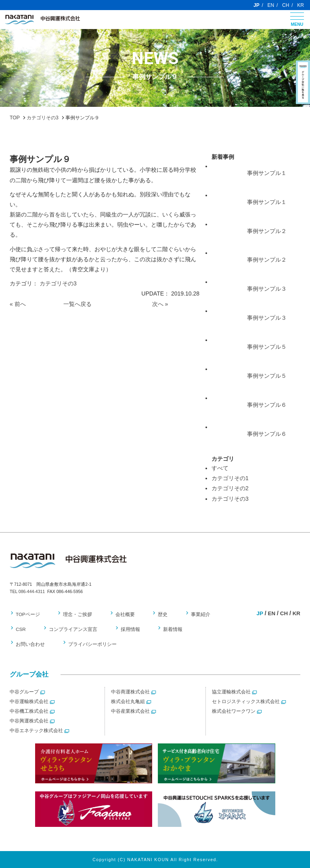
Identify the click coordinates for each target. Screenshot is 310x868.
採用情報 (126, 630)
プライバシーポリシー (90, 644)
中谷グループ (24, 692)
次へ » (160, 304)
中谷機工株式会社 (29, 711)
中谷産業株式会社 (130, 711)
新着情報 (167, 630)
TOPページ (28, 615)
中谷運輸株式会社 (29, 701)
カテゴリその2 (230, 488)
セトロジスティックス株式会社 (246, 701)
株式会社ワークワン (234, 711)
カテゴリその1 (230, 478)
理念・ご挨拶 (76, 615)
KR (301, 5)
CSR (21, 630)
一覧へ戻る (77, 304)
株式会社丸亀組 (128, 701)
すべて (220, 468)
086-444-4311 (32, 591)
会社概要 (121, 615)
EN (271, 5)
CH (286, 5)
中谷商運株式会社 (130, 692)
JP (257, 5)
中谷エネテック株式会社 (36, 731)
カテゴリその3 (58, 283)
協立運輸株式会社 (231, 692)
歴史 (157, 615)
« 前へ (18, 304)
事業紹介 (192, 615)
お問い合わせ (30, 644)
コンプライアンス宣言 (71, 630)
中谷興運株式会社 (29, 721)
